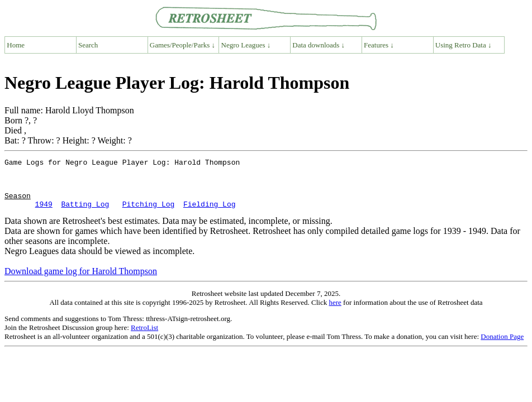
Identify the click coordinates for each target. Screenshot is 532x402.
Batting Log (85, 214)
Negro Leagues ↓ (246, 45)
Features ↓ (379, 45)
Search (88, 45)
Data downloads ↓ (319, 45)
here (335, 312)
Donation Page (502, 346)
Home (16, 45)
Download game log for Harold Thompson (81, 281)
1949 (44, 214)
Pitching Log (149, 214)
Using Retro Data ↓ (464, 45)
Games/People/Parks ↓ (182, 45)
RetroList (144, 338)
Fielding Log (210, 214)
